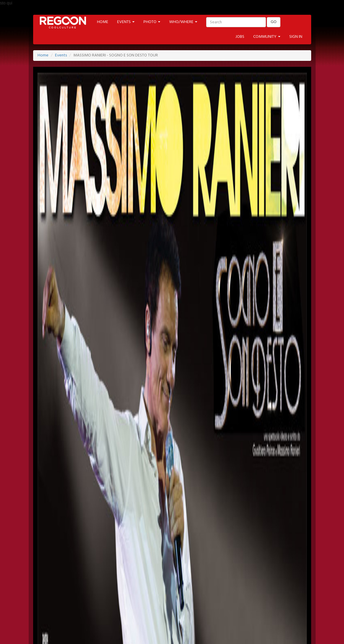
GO (274, 22)
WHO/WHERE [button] (183, 22)
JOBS (240, 37)
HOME (103, 22)
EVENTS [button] (126, 22)
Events (61, 55)
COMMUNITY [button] (267, 37)
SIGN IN (296, 37)
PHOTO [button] (152, 22)
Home (43, 55)
